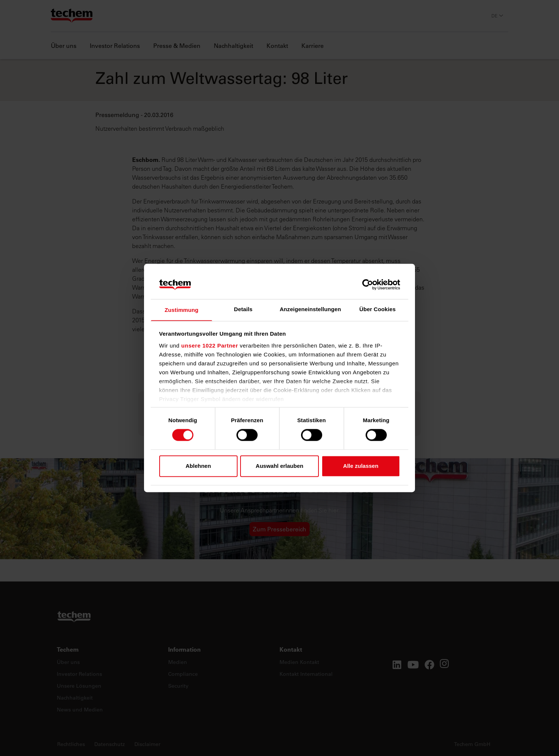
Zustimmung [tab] (182, 310)
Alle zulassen (361, 466)
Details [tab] (243, 309)
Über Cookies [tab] (377, 309)
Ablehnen (198, 466)
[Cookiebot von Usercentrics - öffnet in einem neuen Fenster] (368, 284)
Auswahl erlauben (279, 466)
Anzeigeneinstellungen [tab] (310, 309)
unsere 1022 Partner (210, 346)
